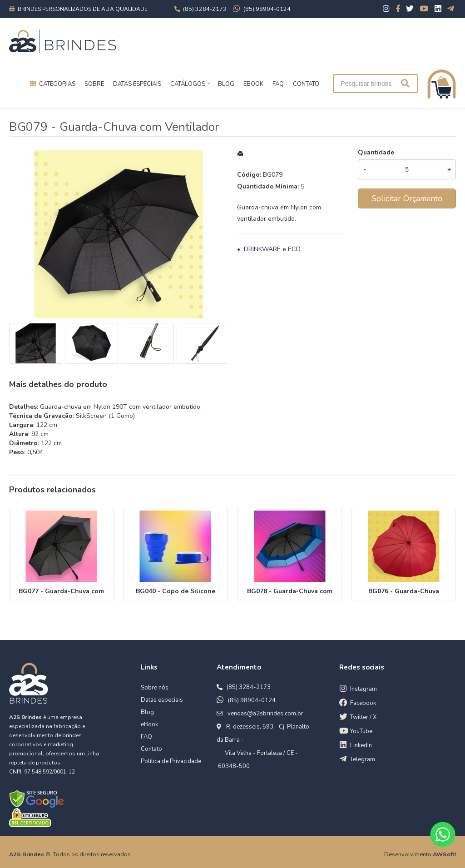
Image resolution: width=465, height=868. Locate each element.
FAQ (278, 84)
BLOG (226, 84)
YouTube (361, 731)
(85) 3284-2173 (249, 687)
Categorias (57, 84)
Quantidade (376, 152)
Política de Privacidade (171, 761)
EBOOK (253, 84)
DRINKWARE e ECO (272, 249)
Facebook (363, 703)
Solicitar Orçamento (407, 198)
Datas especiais (137, 84)
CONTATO (306, 84)
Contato (151, 749)
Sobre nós (155, 688)
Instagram (364, 689)
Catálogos (188, 84)
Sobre (94, 84)
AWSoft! (444, 854)
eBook (149, 724)
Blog (147, 712)
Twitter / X (363, 717)
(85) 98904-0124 (252, 700)
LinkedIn (361, 745)
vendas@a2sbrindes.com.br (265, 714)
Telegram (363, 759)
